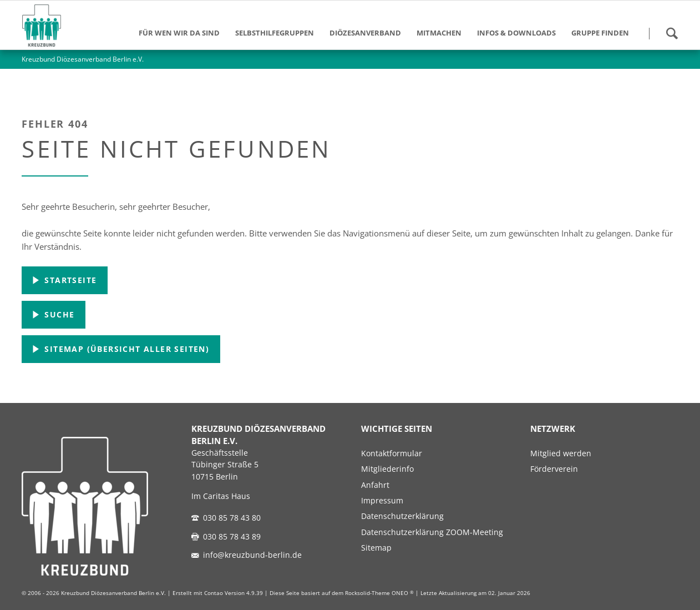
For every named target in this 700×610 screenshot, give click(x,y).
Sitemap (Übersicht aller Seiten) (125, 349)
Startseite (69, 280)
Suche (58, 314)
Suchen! (672, 33)
